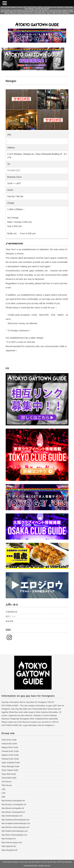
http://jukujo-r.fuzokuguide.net (13, 812)
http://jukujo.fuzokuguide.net (13, 808)
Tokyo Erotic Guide (9, 740)
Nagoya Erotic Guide (10, 747)
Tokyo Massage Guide (10, 766)
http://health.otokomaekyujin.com (15, 831)
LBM (3, 797)
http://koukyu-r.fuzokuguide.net (14, 804)
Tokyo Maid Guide (9, 774)
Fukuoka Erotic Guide (10, 751)
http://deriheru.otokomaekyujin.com (15, 827)
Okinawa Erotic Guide (10, 759)
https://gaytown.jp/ (9, 846)
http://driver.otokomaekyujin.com (14, 835)
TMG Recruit (7, 785)
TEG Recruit (6, 782)
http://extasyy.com (9, 839)
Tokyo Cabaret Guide (10, 770)
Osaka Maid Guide (9, 778)
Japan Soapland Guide (11, 763)
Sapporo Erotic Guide (10, 755)
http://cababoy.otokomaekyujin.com (15, 820)
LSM (3, 789)
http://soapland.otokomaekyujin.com (16, 823)
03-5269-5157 (14, 170)
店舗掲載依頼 (12, 612)
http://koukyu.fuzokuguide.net (13, 801)
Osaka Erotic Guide (9, 744)
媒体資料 (10, 621)
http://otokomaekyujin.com (12, 816)
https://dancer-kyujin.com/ (12, 843)
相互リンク (11, 616)
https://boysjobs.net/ (9, 850)
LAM (3, 793)
